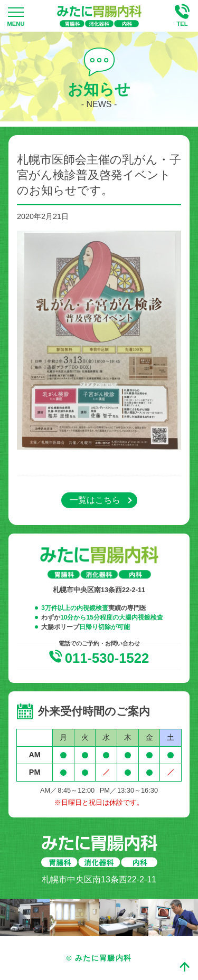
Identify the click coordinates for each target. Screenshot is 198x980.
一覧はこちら (95, 500)
